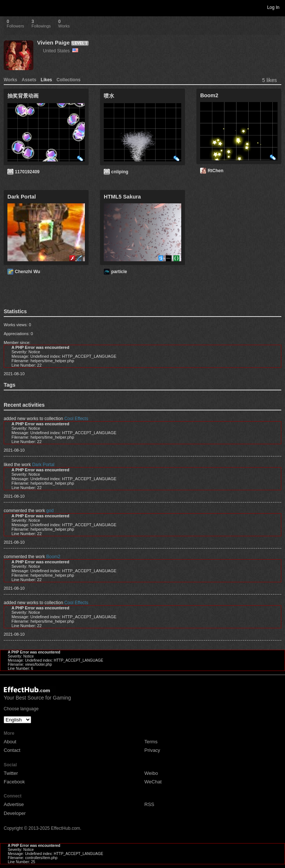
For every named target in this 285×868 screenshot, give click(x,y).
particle (119, 272)
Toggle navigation (9, 7)
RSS (150, 804)
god (50, 511)
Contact (12, 750)
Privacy (153, 750)
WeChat (153, 782)
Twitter (11, 773)
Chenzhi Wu (27, 272)
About (10, 742)
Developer (15, 813)
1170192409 (27, 172)
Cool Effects (76, 419)
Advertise (14, 804)
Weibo (151, 773)
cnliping (120, 172)
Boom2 (53, 557)
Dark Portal (43, 465)
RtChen (216, 171)
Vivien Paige (53, 42)
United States (61, 51)
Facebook (14, 782)
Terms (151, 742)
